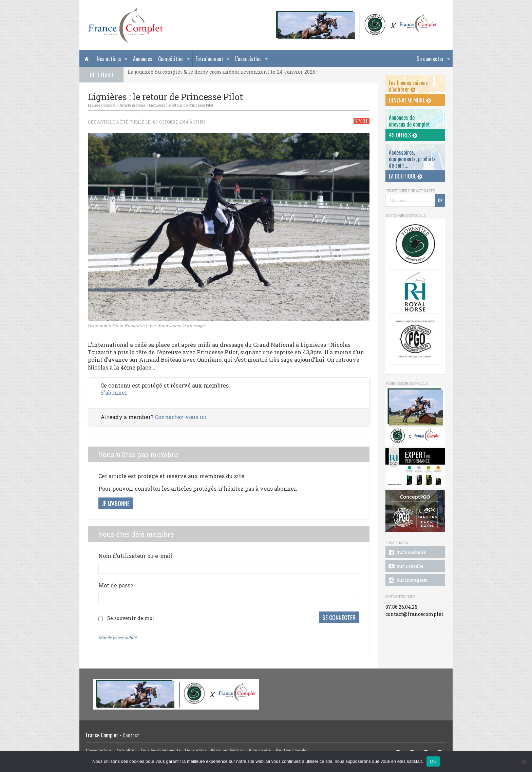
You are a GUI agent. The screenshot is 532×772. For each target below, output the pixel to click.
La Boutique (405, 176)
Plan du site (260, 749)
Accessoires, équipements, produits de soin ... (412, 159)
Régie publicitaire (228, 749)
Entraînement (209, 59)
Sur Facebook (407, 552)
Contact (131, 734)
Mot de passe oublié (117, 636)
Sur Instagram (408, 580)
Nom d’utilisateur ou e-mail (136, 556)
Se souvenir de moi (131, 617)
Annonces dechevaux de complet (409, 121)
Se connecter (430, 59)
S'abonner (114, 392)
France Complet (102, 105)
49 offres (403, 135)
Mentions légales (292, 749)
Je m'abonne (116, 503)
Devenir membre (410, 100)
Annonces (143, 59)
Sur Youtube (405, 566)
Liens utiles (196, 749)
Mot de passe (116, 585)
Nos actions (109, 59)
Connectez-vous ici (181, 417)
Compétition (171, 59)
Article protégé (132, 105)
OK (433, 761)
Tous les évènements (161, 749)
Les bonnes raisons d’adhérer (408, 86)
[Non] (524, 761)
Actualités (126, 749)
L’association (248, 59)
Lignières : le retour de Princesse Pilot (181, 105)
